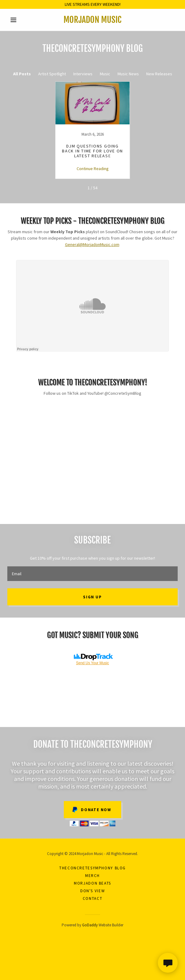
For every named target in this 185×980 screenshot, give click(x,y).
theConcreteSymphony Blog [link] (92, 868)
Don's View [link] (92, 891)
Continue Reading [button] (93, 169)
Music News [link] (128, 74)
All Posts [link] (22, 74)
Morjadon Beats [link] (92, 883)
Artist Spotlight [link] (52, 74)
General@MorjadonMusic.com (92, 244)
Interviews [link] (83, 74)
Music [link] (105, 74)
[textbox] (92, 574)
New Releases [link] (159, 74)
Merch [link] (92, 876)
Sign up (92, 597)
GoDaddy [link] (90, 925)
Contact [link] (92, 898)
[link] (93, 20)
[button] (20, 20)
